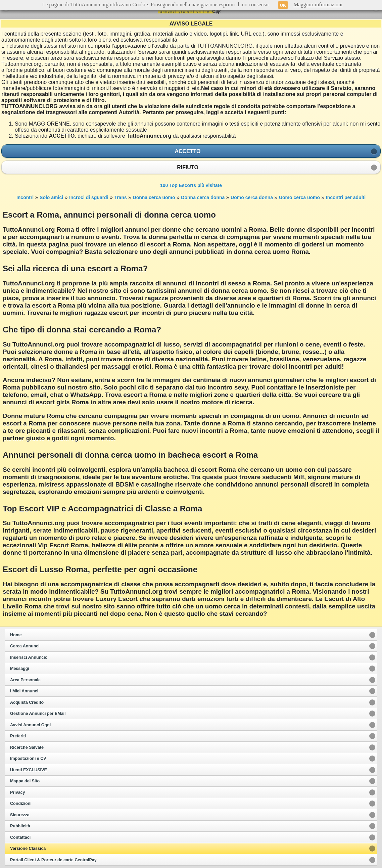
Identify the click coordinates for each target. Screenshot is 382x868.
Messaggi (20, 669)
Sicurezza (20, 815)
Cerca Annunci (25, 646)
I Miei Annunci (24, 691)
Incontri (25, 197)
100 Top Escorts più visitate (191, 185)
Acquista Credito (27, 702)
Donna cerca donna (203, 197)
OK (283, 5)
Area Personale (25, 680)
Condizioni (21, 804)
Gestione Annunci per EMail (38, 714)
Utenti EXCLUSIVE (29, 770)
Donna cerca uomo (154, 197)
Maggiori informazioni (318, 5)
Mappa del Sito (25, 781)
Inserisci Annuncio (29, 657)
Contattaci (20, 837)
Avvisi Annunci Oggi (30, 725)
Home (16, 635)
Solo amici (51, 197)
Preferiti (18, 736)
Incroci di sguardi (89, 197)
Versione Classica (28, 849)
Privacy (17, 792)
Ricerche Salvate (27, 747)
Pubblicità (20, 826)
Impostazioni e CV (28, 759)
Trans (120, 197)
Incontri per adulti (346, 197)
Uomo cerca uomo (299, 197)
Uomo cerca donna (252, 197)
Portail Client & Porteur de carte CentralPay (53, 860)
